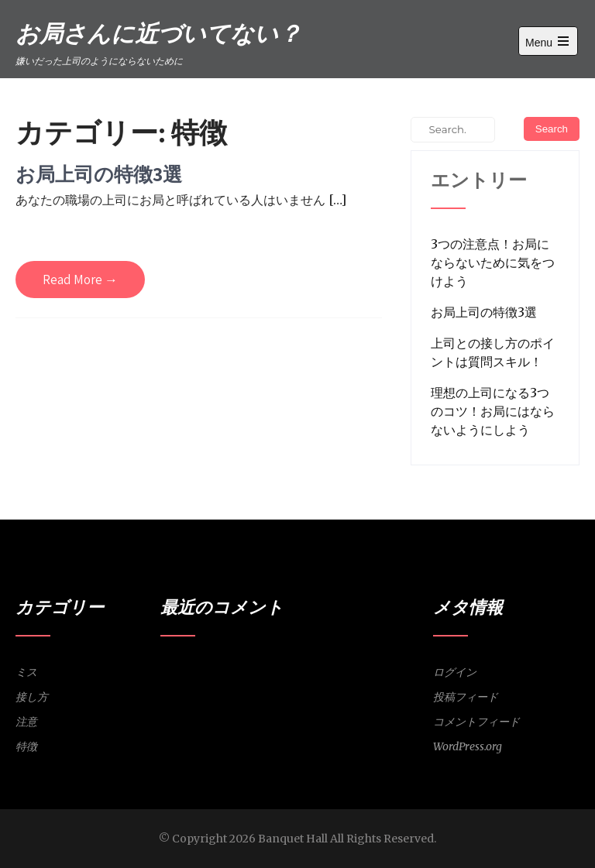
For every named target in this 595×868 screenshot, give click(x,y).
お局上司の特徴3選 (99, 174)
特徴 (26, 746)
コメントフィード (476, 722)
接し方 (32, 697)
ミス (26, 672)
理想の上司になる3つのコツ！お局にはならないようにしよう (493, 411)
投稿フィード (466, 697)
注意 (26, 722)
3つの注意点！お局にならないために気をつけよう (493, 262)
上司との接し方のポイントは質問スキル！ (493, 352)
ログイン (455, 672)
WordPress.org (468, 746)
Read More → (80, 280)
